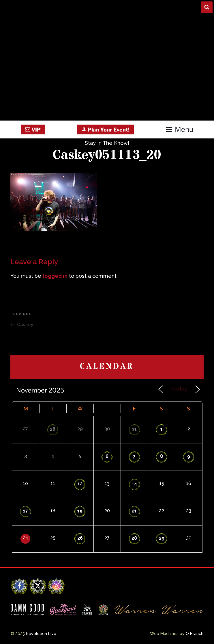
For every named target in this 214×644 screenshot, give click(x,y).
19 (80, 511)
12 (80, 484)
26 (80, 538)
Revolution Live (41, 634)
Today (179, 389)
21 (134, 511)
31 (134, 429)
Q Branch (195, 634)
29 (162, 538)
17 (26, 511)
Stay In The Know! (107, 143)
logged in (55, 276)
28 (53, 429)
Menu (179, 129)
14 (134, 484)
